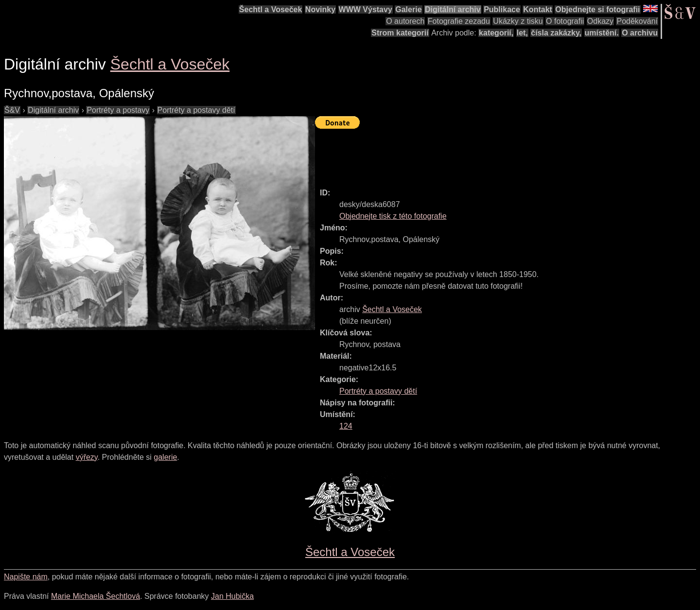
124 (346, 426)
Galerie (408, 9)
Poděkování (637, 21)
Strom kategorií (400, 33)
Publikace (502, 9)
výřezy (87, 457)
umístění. (602, 33)
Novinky (320, 9)
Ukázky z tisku (518, 21)
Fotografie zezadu (459, 21)
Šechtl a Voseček (271, 9)
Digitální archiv (453, 9)
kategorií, (496, 33)
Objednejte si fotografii (597, 9)
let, (522, 33)
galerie (165, 457)
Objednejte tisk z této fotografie (393, 216)
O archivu (640, 33)
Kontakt (538, 9)
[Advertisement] (492, 154)
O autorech (405, 21)
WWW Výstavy (366, 9)
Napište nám (26, 577)
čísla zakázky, (556, 33)
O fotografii (565, 21)
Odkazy (600, 21)
